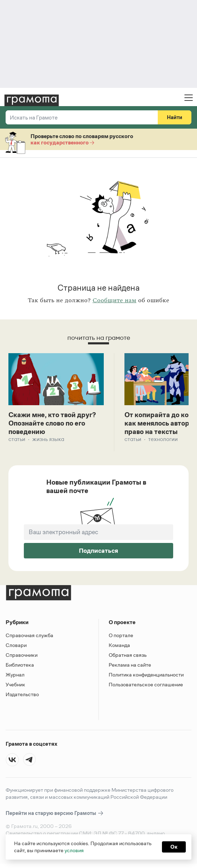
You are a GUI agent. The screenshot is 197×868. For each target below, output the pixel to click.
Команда (119, 645)
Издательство (22, 695)
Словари (16, 645)
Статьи (17, 439)
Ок (174, 847)
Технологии (163, 439)
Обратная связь (128, 655)
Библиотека (20, 665)
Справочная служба (29, 636)
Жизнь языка (48, 439)
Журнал (15, 675)
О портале (121, 636)
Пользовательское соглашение (146, 685)
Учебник (15, 685)
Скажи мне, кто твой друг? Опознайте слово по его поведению (53, 423)
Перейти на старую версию (55, 814)
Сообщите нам (114, 300)
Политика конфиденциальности (146, 675)
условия (74, 850)
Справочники (22, 655)
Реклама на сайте (130, 665)
